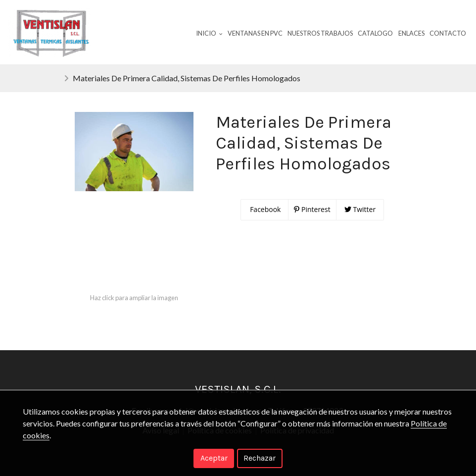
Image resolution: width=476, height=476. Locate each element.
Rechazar (260, 458)
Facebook (265, 209)
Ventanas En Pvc (255, 33)
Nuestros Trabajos (320, 33)
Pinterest (312, 209)
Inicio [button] (209, 33)
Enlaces (411, 33)
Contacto (448, 33)
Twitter (360, 209)
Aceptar (214, 458)
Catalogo (375, 33)
